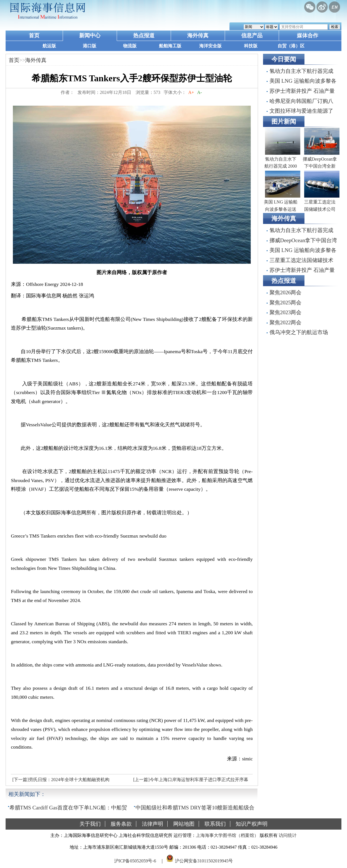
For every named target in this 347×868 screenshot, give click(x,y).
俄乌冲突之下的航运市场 (299, 332)
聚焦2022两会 (285, 322)
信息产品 (252, 35)
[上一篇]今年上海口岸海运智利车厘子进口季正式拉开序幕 (191, 780)
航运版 (49, 46)
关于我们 (90, 824)
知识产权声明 (252, 824)
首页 (34, 35)
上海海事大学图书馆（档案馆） (227, 835)
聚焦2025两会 (285, 303)
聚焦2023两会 (285, 312)
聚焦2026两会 (285, 292)
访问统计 (288, 835)
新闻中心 (90, 35)
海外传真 (198, 35)
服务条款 (121, 824)
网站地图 (184, 824)
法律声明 (153, 824)
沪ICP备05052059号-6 (135, 861)
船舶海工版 (170, 46)
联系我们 (215, 824)
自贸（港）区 (291, 46)
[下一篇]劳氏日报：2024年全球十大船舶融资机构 (61, 780)
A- (200, 92)
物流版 (130, 46)
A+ (191, 92)
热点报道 (144, 35)
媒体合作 (308, 35)
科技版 (251, 46)
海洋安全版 (210, 46)
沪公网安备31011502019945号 (204, 861)
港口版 (90, 46)
